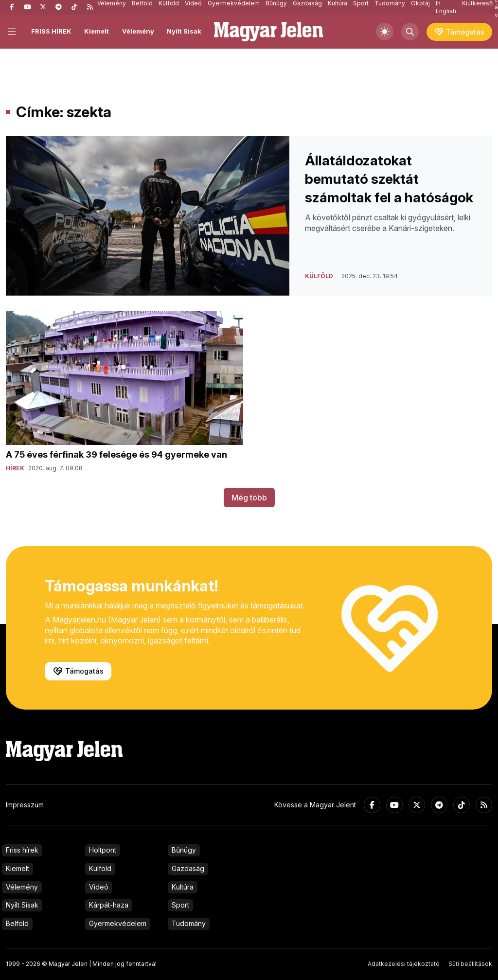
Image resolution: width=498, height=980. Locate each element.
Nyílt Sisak (184, 31)
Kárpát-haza (109, 905)
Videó (99, 887)
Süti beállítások (470, 964)
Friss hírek (22, 850)
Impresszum (25, 805)
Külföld (100, 868)
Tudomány (189, 923)
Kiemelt (97, 31)
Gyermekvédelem (118, 923)
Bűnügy (184, 850)
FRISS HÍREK (51, 31)
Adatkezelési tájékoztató (404, 964)
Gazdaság (188, 868)
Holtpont (103, 850)
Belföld (17, 923)
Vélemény (138, 31)
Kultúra (183, 887)
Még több (249, 498)
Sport (180, 905)
